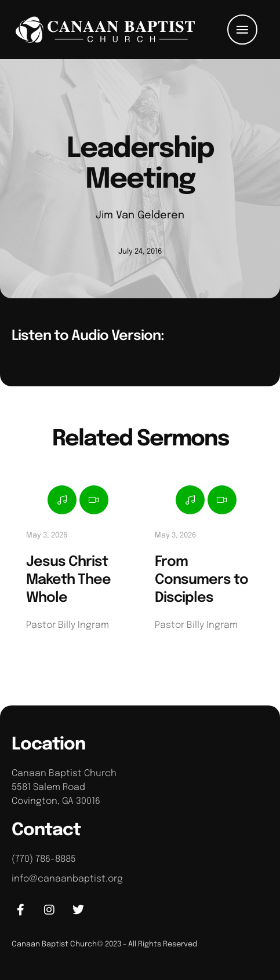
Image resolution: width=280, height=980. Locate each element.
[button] (242, 30)
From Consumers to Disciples (201, 580)
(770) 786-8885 (44, 859)
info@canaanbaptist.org (67, 879)
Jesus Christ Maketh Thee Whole (68, 580)
